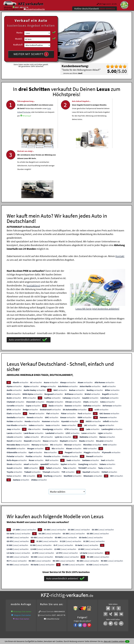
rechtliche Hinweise (65, 618)
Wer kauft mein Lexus (99, 591)
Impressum (79, 618)
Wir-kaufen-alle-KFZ (116, 591)
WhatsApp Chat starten (22, 560)
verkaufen (21, 331)
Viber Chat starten (22, 568)
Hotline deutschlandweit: (95, 9)
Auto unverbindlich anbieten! (28, 289)
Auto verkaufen (93, 588)
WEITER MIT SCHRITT (31, 54)
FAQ (86, 618)
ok (127, 641)
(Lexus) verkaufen (24, 478)
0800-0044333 (59, 560)
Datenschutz (51, 618)
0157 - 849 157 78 (22, 7)
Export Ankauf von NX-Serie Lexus (76, 591)
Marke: (20, 33)
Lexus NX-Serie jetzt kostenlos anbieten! (97, 257)
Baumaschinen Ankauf (53, 591)
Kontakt (120, 205)
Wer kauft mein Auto (44, 588)
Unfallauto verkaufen (62, 588)
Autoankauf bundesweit (34, 591)
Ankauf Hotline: (46, 564)
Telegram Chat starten (22, 564)
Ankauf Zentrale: (47, 560)
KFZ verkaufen (31, 4)
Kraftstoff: (18, 45)
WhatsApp (21, 131)
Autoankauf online (78, 588)
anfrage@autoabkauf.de (35, 9)
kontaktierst (33, 234)
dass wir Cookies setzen (114, 641)
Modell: (19, 39)
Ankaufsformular (53, 568)
